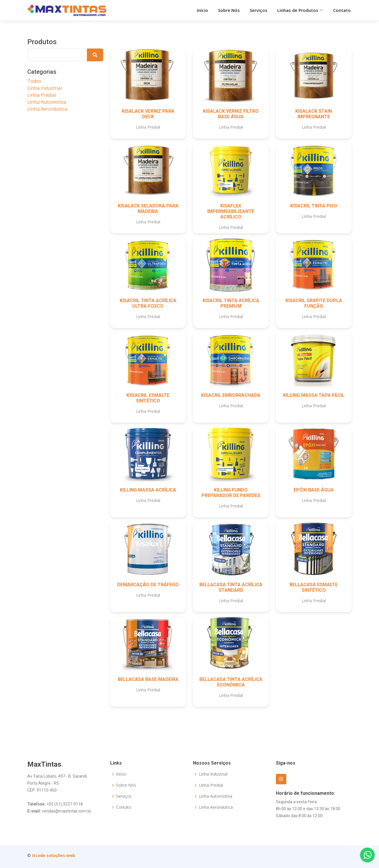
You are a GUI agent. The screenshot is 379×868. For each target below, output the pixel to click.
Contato (342, 10)
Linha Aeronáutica (47, 109)
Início (202, 10)
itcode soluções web (53, 855)
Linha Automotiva (47, 102)
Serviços (259, 10)
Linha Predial (42, 95)
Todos (34, 81)
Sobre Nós (229, 10)
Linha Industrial (44, 88)
